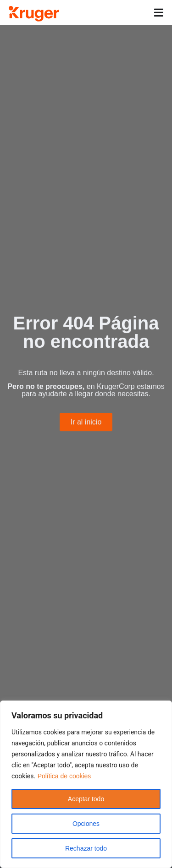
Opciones (86, 824)
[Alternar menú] (159, 13)
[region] (86, 784)
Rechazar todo (86, 848)
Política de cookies (64, 776)
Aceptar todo (86, 799)
